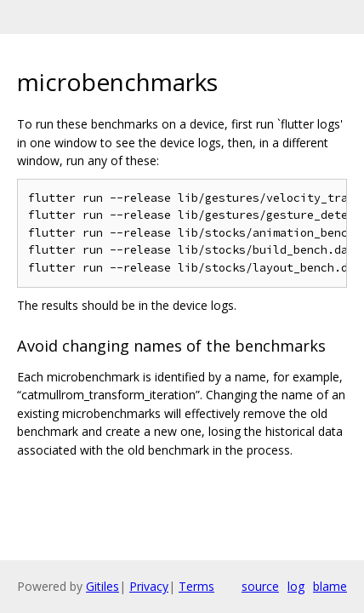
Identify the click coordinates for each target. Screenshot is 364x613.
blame (330, 586)
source (260, 586)
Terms (196, 586)
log (296, 586)
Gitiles (102, 586)
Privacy (149, 586)
